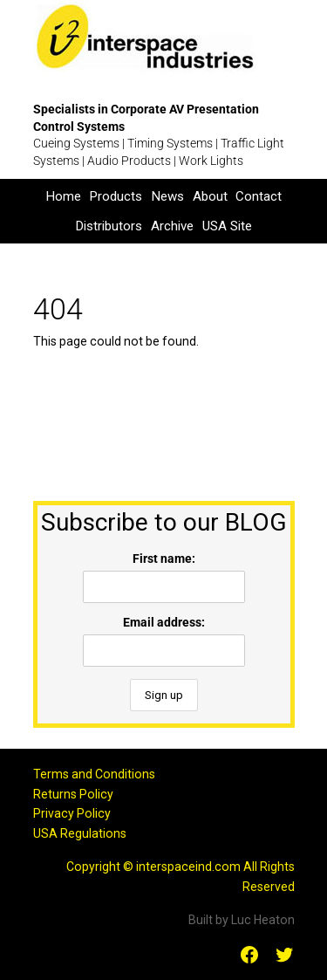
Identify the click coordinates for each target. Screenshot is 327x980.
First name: (164, 559)
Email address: (164, 622)
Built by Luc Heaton (242, 920)
